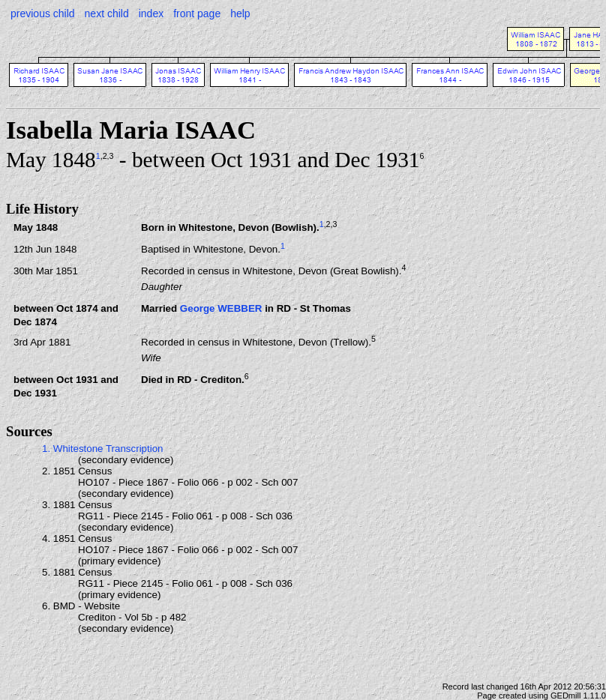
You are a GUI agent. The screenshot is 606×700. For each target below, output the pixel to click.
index (151, 13)
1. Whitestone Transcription (103, 449)
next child (107, 13)
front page (197, 13)
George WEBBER (221, 308)
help (240, 13)
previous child (43, 13)
